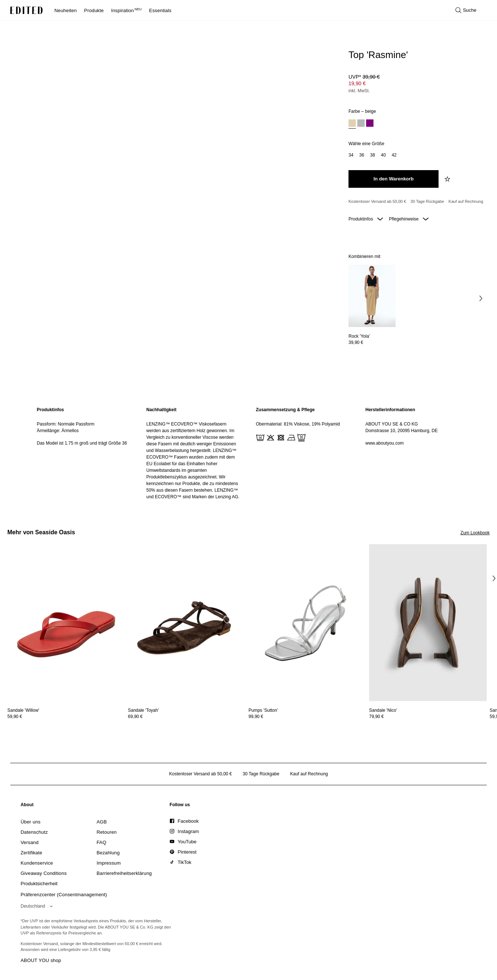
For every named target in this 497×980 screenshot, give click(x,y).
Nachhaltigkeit (161, 410)
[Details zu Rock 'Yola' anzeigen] (372, 296)
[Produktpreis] (416, 85)
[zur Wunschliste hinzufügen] (448, 179)
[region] (84, 453)
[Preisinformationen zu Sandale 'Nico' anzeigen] (428, 717)
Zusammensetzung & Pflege (285, 410)
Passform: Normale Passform (66, 424)
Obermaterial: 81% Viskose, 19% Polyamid (298, 424)
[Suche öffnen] (466, 10)
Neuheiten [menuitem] (66, 10)
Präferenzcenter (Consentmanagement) (64, 895)
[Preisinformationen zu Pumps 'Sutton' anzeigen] (307, 717)
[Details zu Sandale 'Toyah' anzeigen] (187, 623)
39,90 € (356, 342)
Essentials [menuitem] (160, 10)
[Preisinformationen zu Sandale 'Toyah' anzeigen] (187, 717)
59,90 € (15, 717)
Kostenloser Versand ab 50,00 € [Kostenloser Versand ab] (377, 201)
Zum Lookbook (475, 533)
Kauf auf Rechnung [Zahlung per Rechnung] (466, 201)
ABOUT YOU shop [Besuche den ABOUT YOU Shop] (41, 960)
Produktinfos (366, 219)
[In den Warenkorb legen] (394, 179)
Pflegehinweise (409, 219)
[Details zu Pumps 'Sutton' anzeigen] (307, 623)
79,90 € (376, 717)
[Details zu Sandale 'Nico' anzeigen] (428, 623)
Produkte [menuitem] (94, 10)
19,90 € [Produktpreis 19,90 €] (357, 83)
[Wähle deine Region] (38, 906)
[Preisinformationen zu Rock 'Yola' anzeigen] (372, 342)
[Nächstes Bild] (481, 298)
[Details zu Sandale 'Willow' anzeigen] (66, 623)
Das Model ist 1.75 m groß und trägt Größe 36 (82, 443)
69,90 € (135, 717)
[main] (248, 453)
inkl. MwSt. (359, 91)
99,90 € (256, 717)
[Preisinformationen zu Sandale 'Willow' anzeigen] (66, 717)
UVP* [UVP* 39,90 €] (364, 77)
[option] (352, 124)
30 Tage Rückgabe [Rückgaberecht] (428, 201)
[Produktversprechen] (416, 202)
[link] (27, 806)
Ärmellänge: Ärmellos (58, 431)
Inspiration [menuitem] (126, 10)
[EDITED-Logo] (26, 10)
